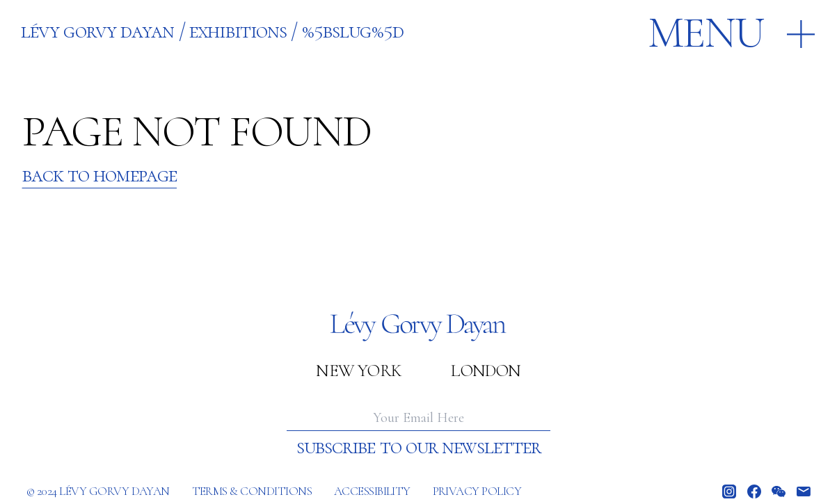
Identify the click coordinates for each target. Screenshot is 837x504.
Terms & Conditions (252, 491)
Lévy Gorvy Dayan (97, 31)
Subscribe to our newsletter (418, 447)
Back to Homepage (99, 175)
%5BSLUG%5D (353, 31)
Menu (706, 33)
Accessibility (372, 491)
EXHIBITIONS (238, 31)
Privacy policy (477, 491)
